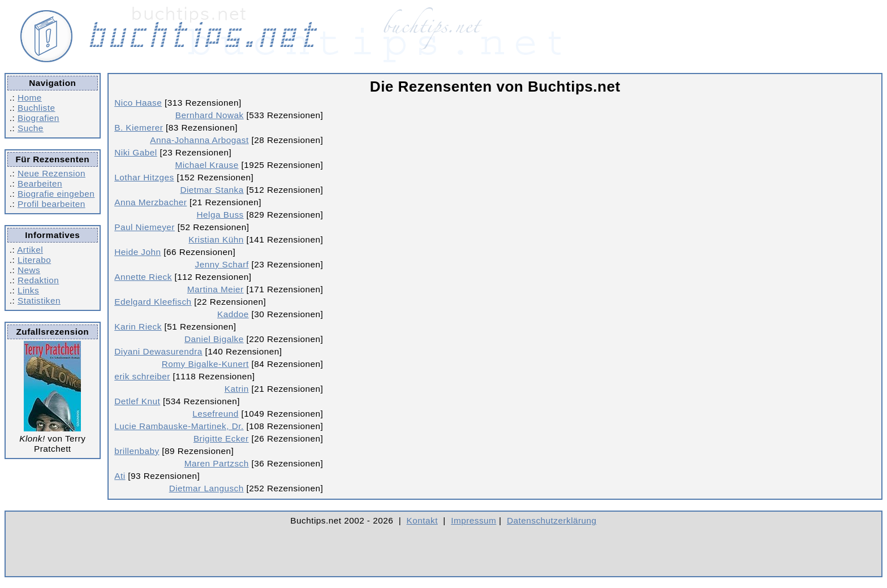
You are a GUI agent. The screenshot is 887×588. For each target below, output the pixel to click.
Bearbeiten (40, 183)
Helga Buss (220, 215)
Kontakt (422, 520)
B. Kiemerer (139, 127)
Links (28, 290)
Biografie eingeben (56, 194)
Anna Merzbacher (150, 202)
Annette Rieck (143, 277)
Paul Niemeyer (145, 227)
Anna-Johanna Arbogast (199, 140)
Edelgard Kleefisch (153, 302)
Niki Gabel (135, 152)
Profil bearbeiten (51, 204)
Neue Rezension (51, 173)
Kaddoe (233, 314)
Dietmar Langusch (206, 488)
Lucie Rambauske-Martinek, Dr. (179, 426)
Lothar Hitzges (144, 177)
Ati (120, 476)
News (29, 270)
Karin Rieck (138, 327)
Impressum (473, 520)
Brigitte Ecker (221, 438)
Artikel (30, 250)
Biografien (38, 118)
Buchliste (36, 108)
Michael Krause (206, 165)
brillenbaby (137, 451)
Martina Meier (216, 289)
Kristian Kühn (216, 239)
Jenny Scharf (222, 264)
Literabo (34, 260)
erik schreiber (142, 376)
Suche (31, 128)
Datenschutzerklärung (552, 520)
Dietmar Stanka (212, 190)
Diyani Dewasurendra (158, 351)
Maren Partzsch (217, 463)
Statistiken (39, 301)
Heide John (137, 252)
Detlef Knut (137, 401)
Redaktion (38, 280)
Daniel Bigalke (214, 339)
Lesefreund (215, 414)
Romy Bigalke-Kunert (205, 364)
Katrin (237, 389)
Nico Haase (138, 103)
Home (30, 98)
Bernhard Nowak (210, 115)
